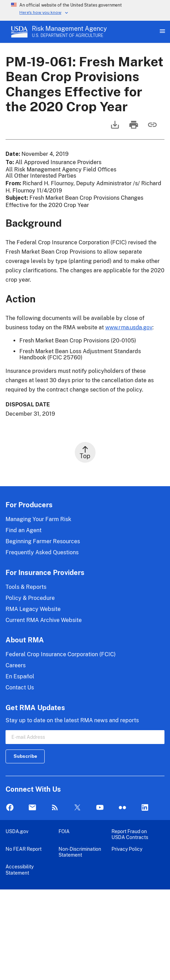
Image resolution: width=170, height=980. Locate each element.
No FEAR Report (24, 849)
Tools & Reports (26, 587)
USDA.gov (17, 831)
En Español (20, 676)
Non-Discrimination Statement (80, 852)
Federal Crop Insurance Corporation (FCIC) (61, 654)
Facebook (10, 808)
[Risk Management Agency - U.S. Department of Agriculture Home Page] (69, 32)
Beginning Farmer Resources (43, 541)
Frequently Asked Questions (42, 552)
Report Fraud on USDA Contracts (130, 834)
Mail (32, 808)
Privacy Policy (127, 849)
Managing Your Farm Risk (38, 519)
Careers (16, 665)
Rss (55, 808)
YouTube (100, 808)
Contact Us (20, 687)
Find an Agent (24, 530)
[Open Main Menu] (162, 32)
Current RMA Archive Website (44, 620)
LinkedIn (145, 808)
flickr (122, 808)
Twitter (77, 808)
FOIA (64, 831)
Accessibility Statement (20, 870)
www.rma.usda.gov (129, 327)
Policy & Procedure (30, 598)
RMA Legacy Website (33, 609)
